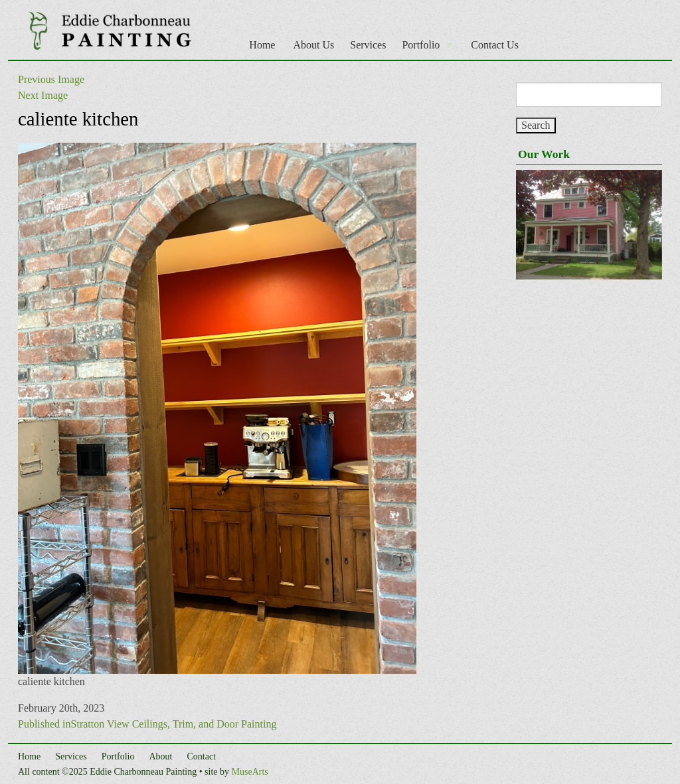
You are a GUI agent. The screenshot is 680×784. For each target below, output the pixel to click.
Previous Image (51, 79)
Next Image (43, 95)
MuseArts (250, 772)
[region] (589, 225)
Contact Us (495, 45)
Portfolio (421, 45)
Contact (201, 756)
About (160, 756)
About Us (313, 45)
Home (262, 45)
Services (368, 45)
